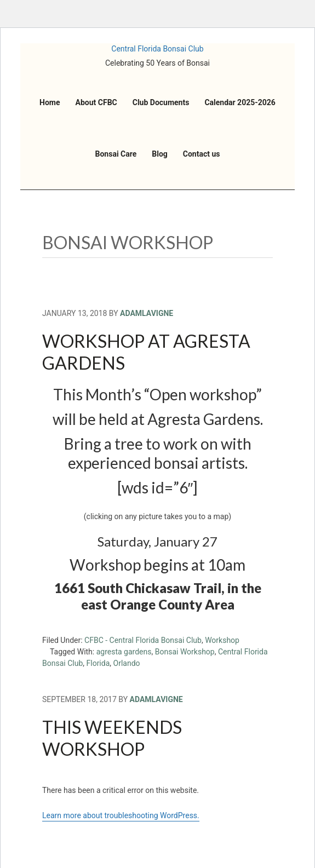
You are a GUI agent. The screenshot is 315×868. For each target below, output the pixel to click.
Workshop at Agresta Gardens (146, 352)
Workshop (222, 640)
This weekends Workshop (112, 738)
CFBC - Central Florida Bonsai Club (143, 640)
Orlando (127, 663)
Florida (98, 663)
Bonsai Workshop (185, 652)
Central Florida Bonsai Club (157, 49)
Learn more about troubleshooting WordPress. (121, 815)
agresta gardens (124, 652)
